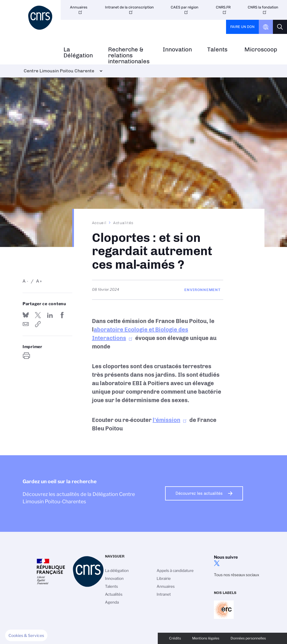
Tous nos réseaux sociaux (236, 575)
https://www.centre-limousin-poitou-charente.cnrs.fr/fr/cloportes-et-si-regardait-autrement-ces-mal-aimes (38, 324)
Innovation (177, 50)
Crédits (175, 638)
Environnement (202, 290)
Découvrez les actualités (199, 493)
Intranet (164, 594)
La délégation (117, 571)
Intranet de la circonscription (129, 7)
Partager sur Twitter (38, 315)
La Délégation (78, 53)
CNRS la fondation (263, 7)
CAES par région (185, 7)
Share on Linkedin (50, 315)
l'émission (166, 420)
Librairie (164, 578)
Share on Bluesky (26, 315)
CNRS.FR (223, 7)
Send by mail (26, 324)
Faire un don (242, 27)
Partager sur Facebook (62, 315)
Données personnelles (248, 638)
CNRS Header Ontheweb (266, 27)
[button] (26, 636)
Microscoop (261, 50)
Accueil (99, 223)
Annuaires (79, 7)
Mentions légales (206, 638)
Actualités (123, 223)
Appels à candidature (175, 571)
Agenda (112, 602)
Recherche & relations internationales (129, 55)
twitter (217, 563)
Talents (217, 50)
